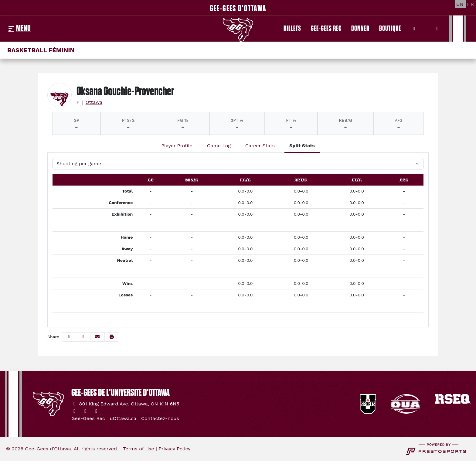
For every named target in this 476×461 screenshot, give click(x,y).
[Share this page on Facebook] (69, 337)
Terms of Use (138, 449)
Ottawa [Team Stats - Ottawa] (94, 102)
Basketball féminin (41, 50)
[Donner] (360, 29)
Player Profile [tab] (177, 146)
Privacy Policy (174, 449)
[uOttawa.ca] (123, 418)
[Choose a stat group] (238, 164)
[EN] (460, 4)
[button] (112, 337)
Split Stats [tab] (302, 146)
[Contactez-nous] (160, 418)
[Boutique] (390, 29)
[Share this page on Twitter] (83, 337)
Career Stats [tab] (260, 146)
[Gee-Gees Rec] (326, 29)
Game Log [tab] (219, 146)
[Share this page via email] (97, 337)
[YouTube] (438, 29)
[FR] (471, 4)
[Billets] (292, 29)
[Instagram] (426, 29)
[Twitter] (414, 29)
